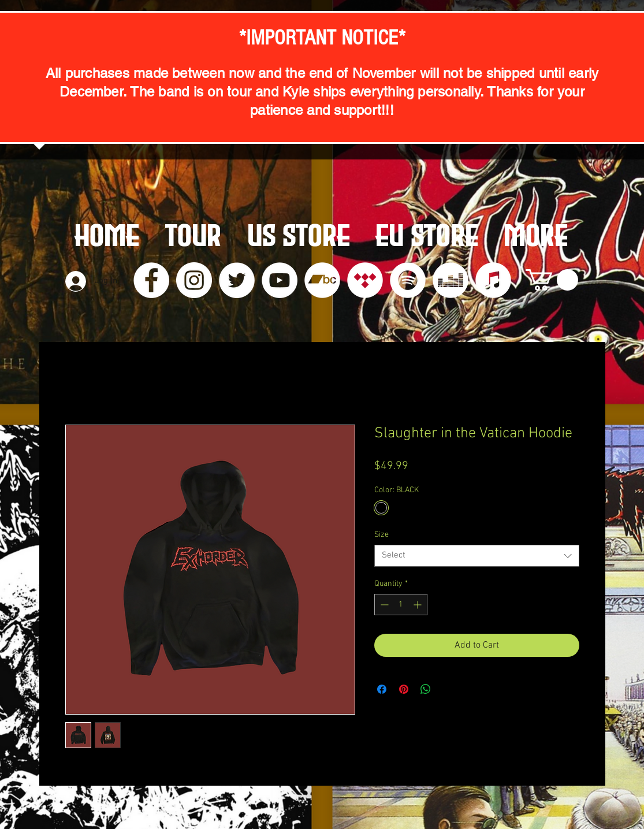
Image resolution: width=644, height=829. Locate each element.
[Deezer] (451, 280)
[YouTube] (280, 280)
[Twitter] (237, 280)
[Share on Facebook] (382, 689)
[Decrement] (383, 605)
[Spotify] (408, 280)
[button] (552, 280)
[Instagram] (194, 280)
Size (381, 535)
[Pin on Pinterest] (404, 689)
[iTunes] (493, 280)
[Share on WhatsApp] (426, 689)
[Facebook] (151, 280)
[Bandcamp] (322, 280)
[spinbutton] (401, 605)
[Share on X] (448, 689)
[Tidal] (365, 280)
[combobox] (477, 556)
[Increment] (418, 605)
